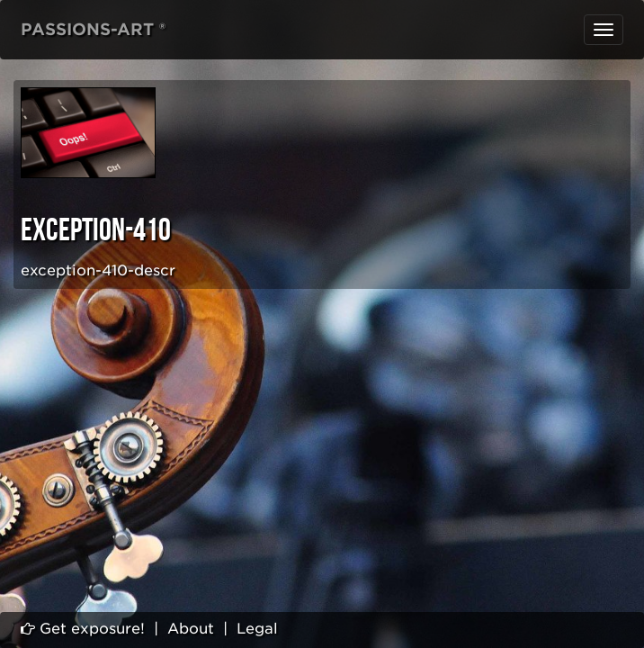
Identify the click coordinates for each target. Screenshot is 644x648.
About (191, 629)
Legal (257, 629)
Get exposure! (83, 629)
